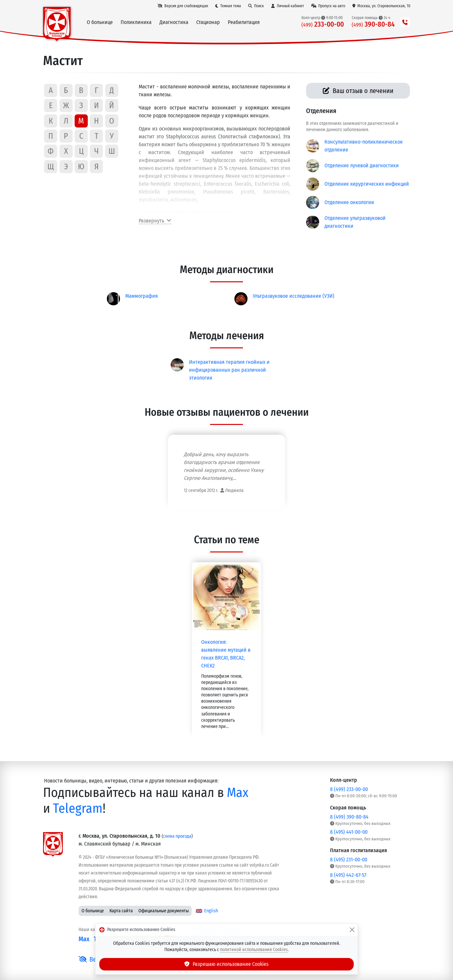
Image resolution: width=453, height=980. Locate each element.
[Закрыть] (352, 930)
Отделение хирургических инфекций (367, 184)
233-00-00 (323, 24)
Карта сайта (121, 911)
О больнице (93, 911)
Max (238, 793)
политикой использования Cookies (254, 950)
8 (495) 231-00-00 (349, 860)
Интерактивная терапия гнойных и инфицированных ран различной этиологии (229, 370)
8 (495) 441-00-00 (349, 832)
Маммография (142, 296)
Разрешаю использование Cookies (226, 964)
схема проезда (177, 836)
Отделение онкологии (349, 202)
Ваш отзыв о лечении (358, 91)
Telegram (78, 808)
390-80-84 (373, 24)
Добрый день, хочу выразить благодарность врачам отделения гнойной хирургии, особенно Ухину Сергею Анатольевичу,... (224, 466)
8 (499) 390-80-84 (349, 817)
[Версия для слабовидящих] (183, 6)
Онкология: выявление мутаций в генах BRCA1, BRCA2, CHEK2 (226, 654)
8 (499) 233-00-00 (349, 789)
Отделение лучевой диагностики (362, 165)
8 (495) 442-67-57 (348, 875)
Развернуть (155, 221)
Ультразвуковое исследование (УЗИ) (294, 296)
